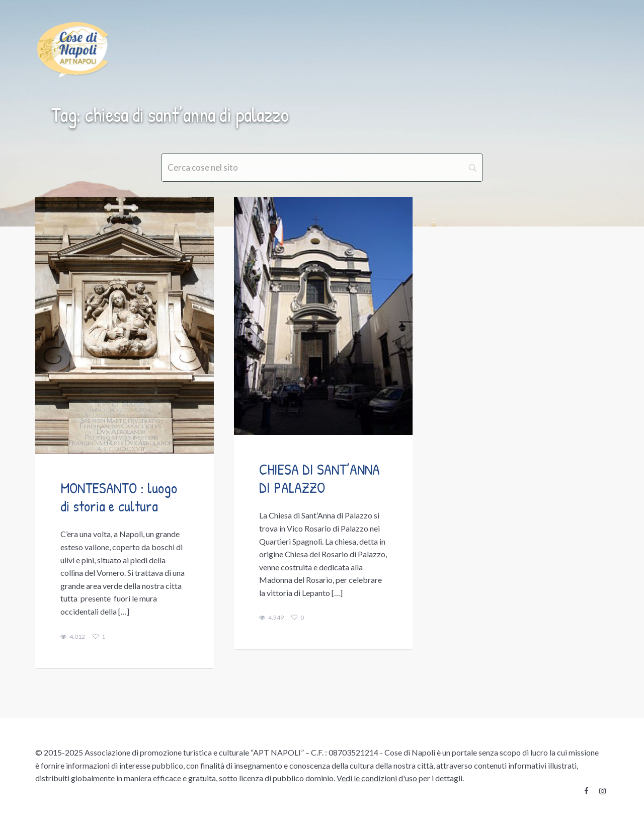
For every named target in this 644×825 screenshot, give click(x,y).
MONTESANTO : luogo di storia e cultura (119, 497)
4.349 (271, 618)
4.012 (73, 637)
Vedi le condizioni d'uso (377, 778)
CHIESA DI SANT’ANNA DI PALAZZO (319, 478)
